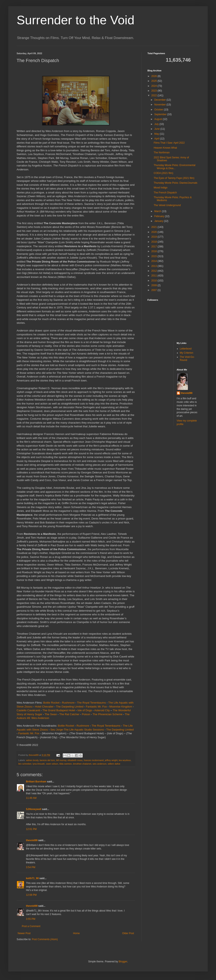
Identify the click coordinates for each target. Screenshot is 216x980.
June (157, 129)
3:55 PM (31, 919)
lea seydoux (125, 760)
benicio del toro (47, 760)
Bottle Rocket (51, 703)
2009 (155, 285)
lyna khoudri (39, 764)
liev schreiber (25, 764)
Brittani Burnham (36, 782)
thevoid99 (32, 840)
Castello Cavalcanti (28, 710)
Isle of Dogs (85, 710)
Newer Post (24, 933)
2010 (155, 281)
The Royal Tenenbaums (91, 703)
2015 (155, 256)
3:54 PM (31, 867)
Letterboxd (186, 349)
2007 (155, 290)
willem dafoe (114, 764)
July (157, 124)
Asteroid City (102, 710)
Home (76, 933)
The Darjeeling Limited (70, 707)
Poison (86, 714)
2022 (155, 95)
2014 (155, 261)
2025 (155, 81)
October (159, 110)
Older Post (128, 933)
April (157, 139)
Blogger (123, 962)
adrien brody (32, 760)
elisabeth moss (75, 760)
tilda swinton (66, 764)
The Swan (51, 714)
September (161, 114)
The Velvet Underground (167, 205)
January (159, 221)
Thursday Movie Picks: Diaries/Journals (175, 183)
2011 (155, 276)
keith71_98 (32, 878)
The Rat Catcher (69, 714)
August (159, 119)
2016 (155, 251)
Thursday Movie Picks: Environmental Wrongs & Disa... (175, 167)
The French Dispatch (165, 193)
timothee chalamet (82, 764)
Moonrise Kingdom (121, 707)
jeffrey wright (111, 760)
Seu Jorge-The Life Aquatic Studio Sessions (77, 730)
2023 (155, 91)
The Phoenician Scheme (108, 714)
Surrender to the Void (75, 20)
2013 (155, 266)
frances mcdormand (94, 760)
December (160, 100)
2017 (155, 247)
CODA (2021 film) (163, 173)
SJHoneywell (34, 809)
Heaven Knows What (165, 148)
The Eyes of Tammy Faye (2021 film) (174, 178)
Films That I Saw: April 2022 (169, 143)
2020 (155, 232)
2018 (155, 242)
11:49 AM (31, 798)
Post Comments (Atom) (45, 939)
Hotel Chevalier (44, 707)
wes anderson (100, 764)
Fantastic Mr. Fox (96, 707)
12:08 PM (31, 895)
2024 (155, 86)
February (160, 216)
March (158, 211)
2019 (155, 237)
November (160, 105)
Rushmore (68, 703)
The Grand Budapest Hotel (59, 710)
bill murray (61, 760)
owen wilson (52, 764)
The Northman (162, 153)
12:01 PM (31, 829)
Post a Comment (31, 926)
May (157, 134)
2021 (155, 227)
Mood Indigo (161, 188)
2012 (155, 271)
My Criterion (187, 353)
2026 (155, 76)
